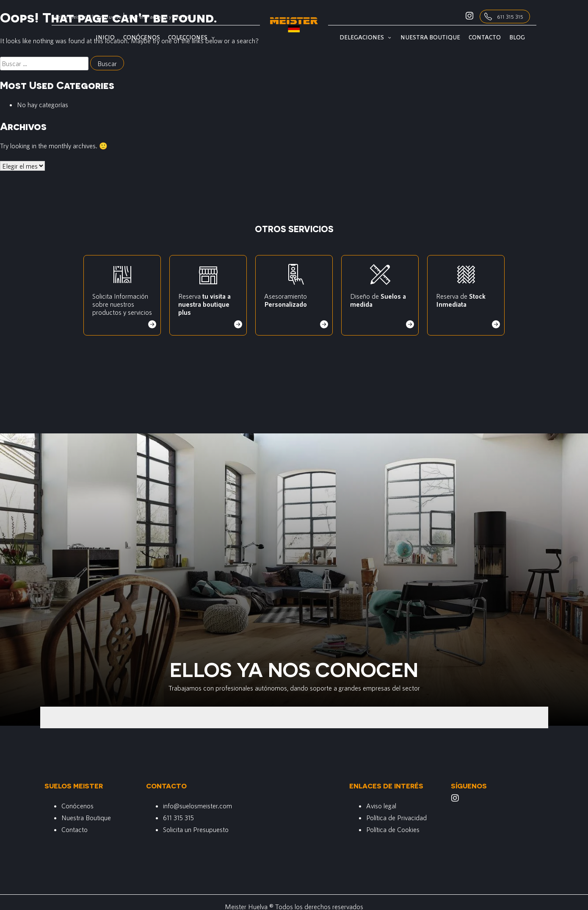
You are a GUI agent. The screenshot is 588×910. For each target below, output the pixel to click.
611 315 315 (510, 17)
